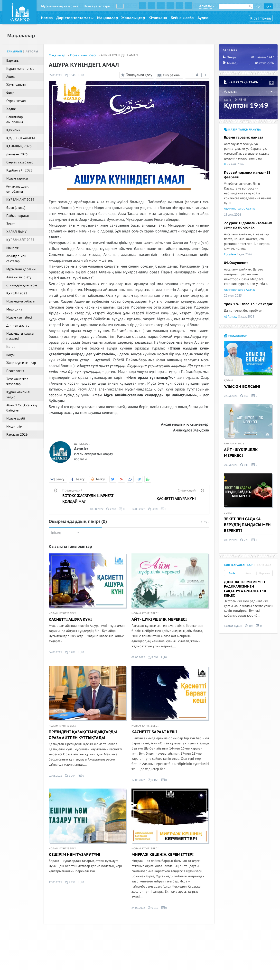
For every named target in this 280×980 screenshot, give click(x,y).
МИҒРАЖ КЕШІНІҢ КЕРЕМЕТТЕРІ (163, 855)
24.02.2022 (138, 908)
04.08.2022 (138, 509)
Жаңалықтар (133, 18)
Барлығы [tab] (265, 573)
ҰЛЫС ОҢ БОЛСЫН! (242, 387)
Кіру (254, 18)
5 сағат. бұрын (233, 626)
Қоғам (229, 380)
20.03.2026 (231, 465)
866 (244, 396)
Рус (258, 6)
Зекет (228, 513)
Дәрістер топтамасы (75, 18)
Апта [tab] (248, 573)
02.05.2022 (138, 657)
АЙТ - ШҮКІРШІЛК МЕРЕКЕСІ (241, 453)
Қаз (268, 6)
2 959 (70, 882)
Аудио (203, 18)
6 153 (153, 780)
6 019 (153, 908)
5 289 (70, 652)
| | (197, 75)
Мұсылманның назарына (60, 6)
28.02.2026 (231, 540)
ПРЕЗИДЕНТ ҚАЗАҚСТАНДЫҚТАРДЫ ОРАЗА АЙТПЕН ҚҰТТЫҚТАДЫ (83, 735)
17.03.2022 (138, 780)
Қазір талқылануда (243, 130)
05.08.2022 (55, 75)
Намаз (47, 18)
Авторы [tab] (32, 52)
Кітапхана (158, 18)
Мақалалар (107, 18)
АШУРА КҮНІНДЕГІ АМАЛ (119, 55)
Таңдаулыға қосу (136, 75)
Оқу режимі (169, 75)
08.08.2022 (97, 509)
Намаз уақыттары (97, 6)
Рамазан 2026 (234, 444)
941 (244, 465)
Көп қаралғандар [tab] (238, 565)
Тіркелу (266, 18)
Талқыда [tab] (264, 565)
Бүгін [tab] (232, 573)
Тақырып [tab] (14, 52)
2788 (111, 509)
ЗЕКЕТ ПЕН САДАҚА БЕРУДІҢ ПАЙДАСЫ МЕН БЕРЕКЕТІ (247, 525)
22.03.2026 (231, 396)
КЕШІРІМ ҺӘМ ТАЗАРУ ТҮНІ (75, 855)
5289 (153, 509)
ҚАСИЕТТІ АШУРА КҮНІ (70, 620)
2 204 (70, 776)
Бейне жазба (182, 18)
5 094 (153, 657)
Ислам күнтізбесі (84, 55)
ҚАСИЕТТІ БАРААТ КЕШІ (154, 732)
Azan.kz (81, 449)
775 (244, 540)
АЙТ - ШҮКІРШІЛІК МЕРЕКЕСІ (159, 620)
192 (249, 626)
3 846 (70, 75)
